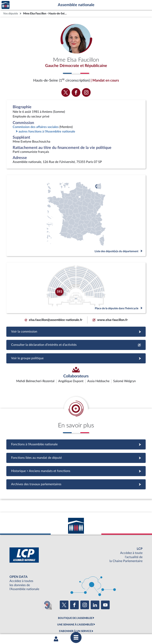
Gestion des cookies (129, 625)
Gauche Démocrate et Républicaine (76, 66)
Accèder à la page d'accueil (6, 5)
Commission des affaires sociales (36, 127)
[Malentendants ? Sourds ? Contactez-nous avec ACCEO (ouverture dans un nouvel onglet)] (47, 582)
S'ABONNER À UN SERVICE (75, 608)
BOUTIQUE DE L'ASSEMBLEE (75, 595)
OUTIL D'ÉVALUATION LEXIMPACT (75, 614)
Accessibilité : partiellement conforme (55, 625)
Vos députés (11, 14)
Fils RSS (111, 625)
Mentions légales (22, 625)
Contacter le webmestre (91, 625)
